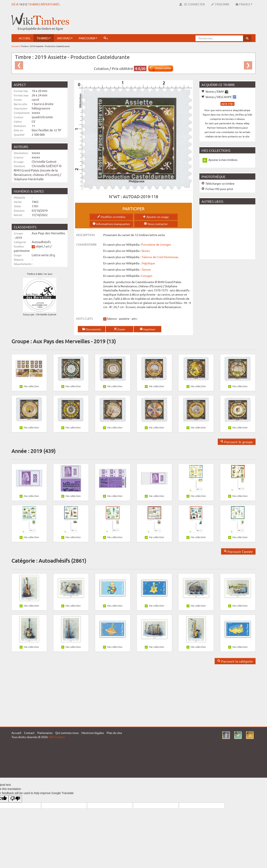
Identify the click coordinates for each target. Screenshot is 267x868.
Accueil (25, 38)
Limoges (147, 276)
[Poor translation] (15, 799)
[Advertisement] (180, 22)
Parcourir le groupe (237, 442)
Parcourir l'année (238, 551)
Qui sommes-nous (67, 733)
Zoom (119, 329)
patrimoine (22, 251)
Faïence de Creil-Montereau (160, 257)
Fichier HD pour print (217, 189)
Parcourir (88, 38)
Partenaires (45, 733)
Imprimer (148, 329)
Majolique (148, 263)
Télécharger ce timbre (218, 183)
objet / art (43, 246)
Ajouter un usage (156, 217)
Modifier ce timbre (111, 217)
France (244, 4)
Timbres (44, 38)
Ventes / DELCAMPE (219, 97)
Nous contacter (156, 224)
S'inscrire (220, 4)
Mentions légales (93, 733)
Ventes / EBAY (215, 91)
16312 (23, 4)
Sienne (146, 269)
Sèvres (145, 251)
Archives (65, 38)
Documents (92, 329)
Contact (29, 733)
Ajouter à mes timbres (223, 160)
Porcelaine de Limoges (156, 244)
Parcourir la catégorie (235, 661)
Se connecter (192, 4)
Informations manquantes (111, 224)
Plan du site (114, 733)
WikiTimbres (57, 737)
